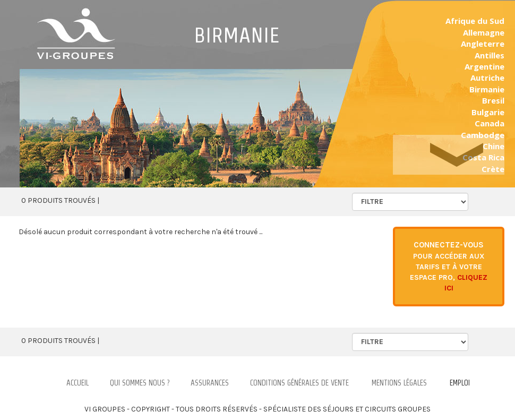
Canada (490, 123)
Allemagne (484, 32)
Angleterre (483, 44)
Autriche (487, 78)
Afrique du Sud (475, 21)
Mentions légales (399, 383)
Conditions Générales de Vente (299, 383)
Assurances (210, 383)
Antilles (490, 55)
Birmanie (487, 89)
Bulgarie (488, 112)
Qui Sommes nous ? (140, 383)
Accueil (78, 383)
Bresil (493, 100)
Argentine (484, 66)
